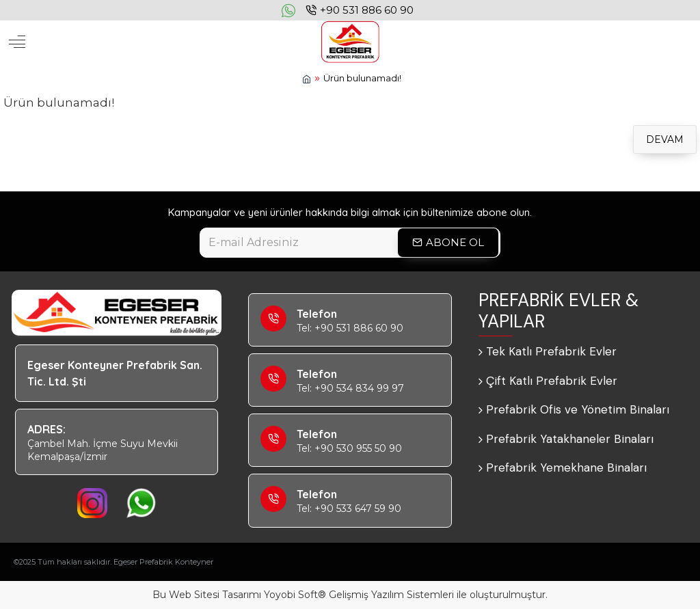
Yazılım (388, 595)
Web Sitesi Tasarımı (215, 595)
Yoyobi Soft (291, 595)
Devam (665, 139)
